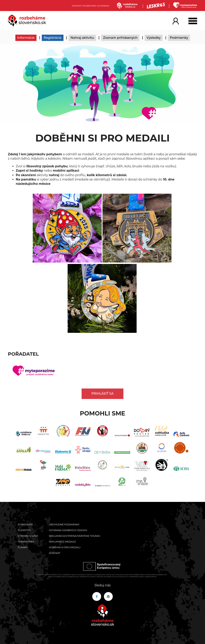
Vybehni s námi (28, 536)
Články (23, 547)
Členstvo (24, 530)
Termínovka (26, 542)
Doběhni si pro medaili (65, 547)
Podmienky (179, 38)
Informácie (26, 38)
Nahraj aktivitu (82, 38)
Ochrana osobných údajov (68, 530)
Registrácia (53, 38)
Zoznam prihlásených (120, 38)
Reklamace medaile (62, 542)
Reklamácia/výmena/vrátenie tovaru (75, 536)
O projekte (25, 524)
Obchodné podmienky (64, 524)
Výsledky (154, 38)
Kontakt (55, 553)
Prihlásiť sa (102, 394)
